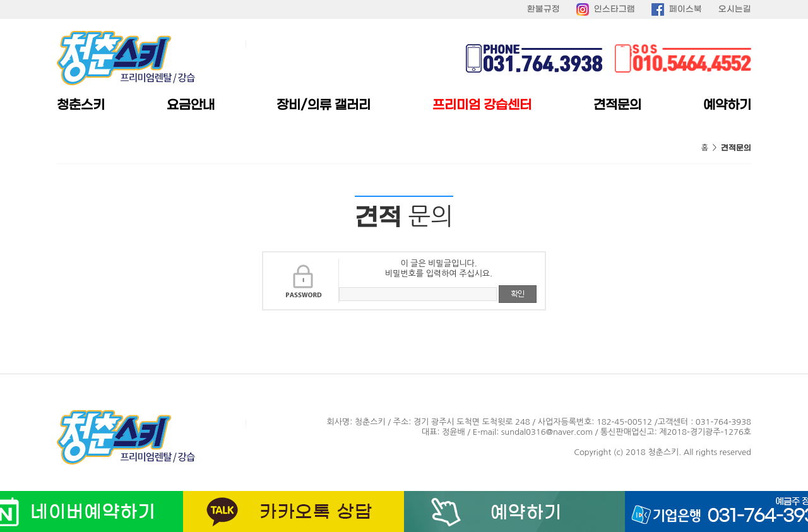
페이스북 (686, 9)
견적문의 (617, 105)
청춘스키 (81, 105)
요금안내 (191, 105)
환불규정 (544, 9)
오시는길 (735, 9)
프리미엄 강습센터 (482, 105)
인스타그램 (615, 9)
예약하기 (727, 105)
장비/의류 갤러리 (324, 105)
